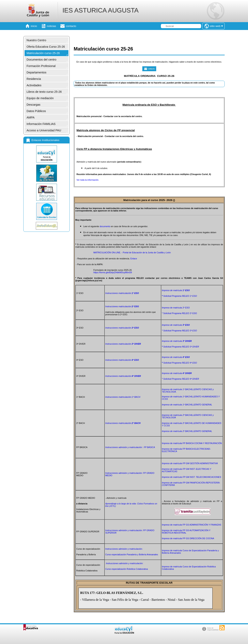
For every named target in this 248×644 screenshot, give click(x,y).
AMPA (31, 117)
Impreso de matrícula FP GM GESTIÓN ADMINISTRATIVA (190, 463)
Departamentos (36, 72)
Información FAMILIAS (41, 124)
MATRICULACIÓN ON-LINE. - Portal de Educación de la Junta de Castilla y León (132, 252)
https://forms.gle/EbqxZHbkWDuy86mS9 (113, 272)
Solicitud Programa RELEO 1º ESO (179, 296)
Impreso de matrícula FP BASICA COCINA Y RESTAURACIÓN (192, 443)
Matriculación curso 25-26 (43, 53)
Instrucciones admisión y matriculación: (124, 549)
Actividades (34, 85)
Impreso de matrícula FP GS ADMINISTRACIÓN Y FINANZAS (192, 525)
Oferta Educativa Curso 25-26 (46, 47)
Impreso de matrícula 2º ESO (176, 308)
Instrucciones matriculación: (122, 293)
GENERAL (187, 431)
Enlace (134, 259)
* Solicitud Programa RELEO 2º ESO (179, 313)
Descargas (34, 105)
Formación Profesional (41, 66)
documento (105, 226)
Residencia (34, 79)
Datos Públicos (36, 111)
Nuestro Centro (36, 40)
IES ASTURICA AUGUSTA (100, 10)
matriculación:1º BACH (123, 397)
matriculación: (122, 328)
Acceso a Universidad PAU (44, 130)
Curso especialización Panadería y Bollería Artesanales (132, 554)
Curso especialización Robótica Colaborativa (127, 569)
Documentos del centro (41, 60)
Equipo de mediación (40, 98)
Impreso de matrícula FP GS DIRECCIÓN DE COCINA (188, 538)
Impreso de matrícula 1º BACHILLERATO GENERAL (187, 405)
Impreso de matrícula (176, 290)
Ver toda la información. (88, 180)
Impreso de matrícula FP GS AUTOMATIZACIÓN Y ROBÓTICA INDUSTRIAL (186, 532)
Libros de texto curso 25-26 (44, 92)
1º (184, 389)
